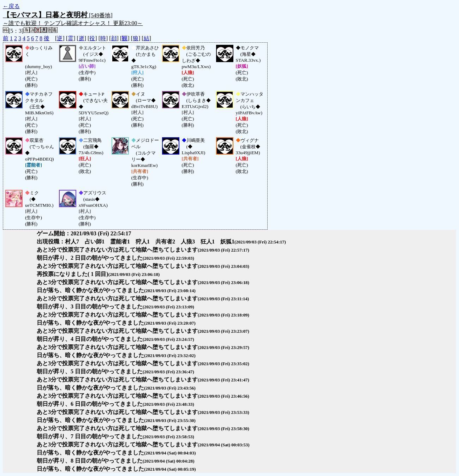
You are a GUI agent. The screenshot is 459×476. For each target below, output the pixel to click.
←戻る (11, 6)
